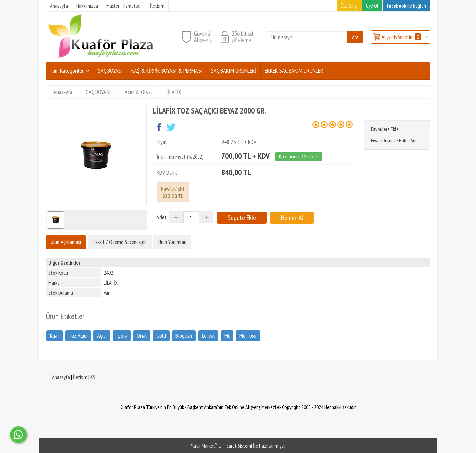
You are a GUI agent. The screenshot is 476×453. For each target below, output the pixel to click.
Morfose (248, 336)
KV (93, 377)
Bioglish (184, 336)
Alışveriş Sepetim (402, 37)
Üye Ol (372, 6)
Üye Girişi (349, 6)
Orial (142, 336)
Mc (227, 336)
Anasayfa (61, 377)
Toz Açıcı (78, 336)
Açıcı (102, 336)
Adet (162, 217)
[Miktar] (191, 217)
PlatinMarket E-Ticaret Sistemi (221, 446)
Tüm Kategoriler (67, 70)
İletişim (80, 377)
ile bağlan (406, 6)
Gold (161, 336)
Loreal (208, 336)
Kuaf (55, 336)
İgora (122, 336)
